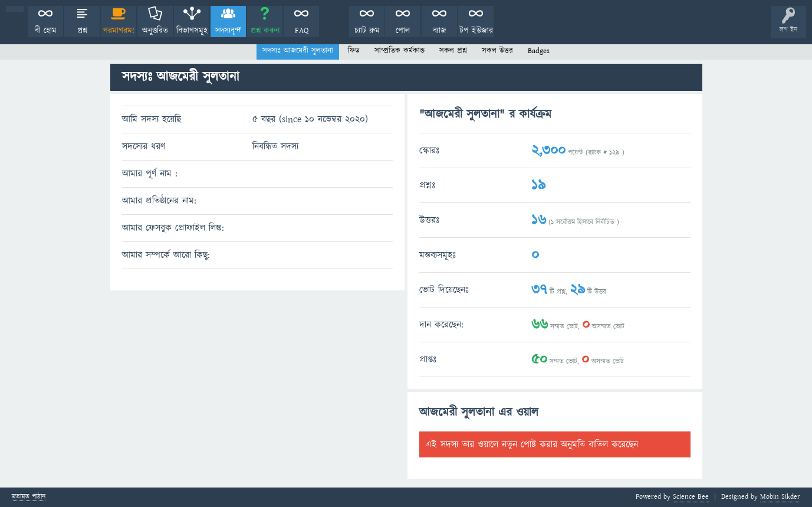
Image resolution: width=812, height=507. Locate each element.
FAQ (302, 31)
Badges (539, 51)
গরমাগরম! (119, 31)
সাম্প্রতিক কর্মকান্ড (400, 51)
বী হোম (46, 31)
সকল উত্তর (497, 51)
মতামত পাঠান (29, 497)
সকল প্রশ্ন (453, 51)
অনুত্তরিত (155, 31)
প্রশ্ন (82, 31)
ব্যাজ (440, 31)
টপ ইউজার (476, 31)
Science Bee (691, 497)
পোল (403, 31)
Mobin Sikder (780, 497)
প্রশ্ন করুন (265, 31)
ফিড (354, 51)
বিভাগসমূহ (192, 31)
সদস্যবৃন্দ (228, 31)
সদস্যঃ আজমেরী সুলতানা (298, 51)
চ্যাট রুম (367, 31)
